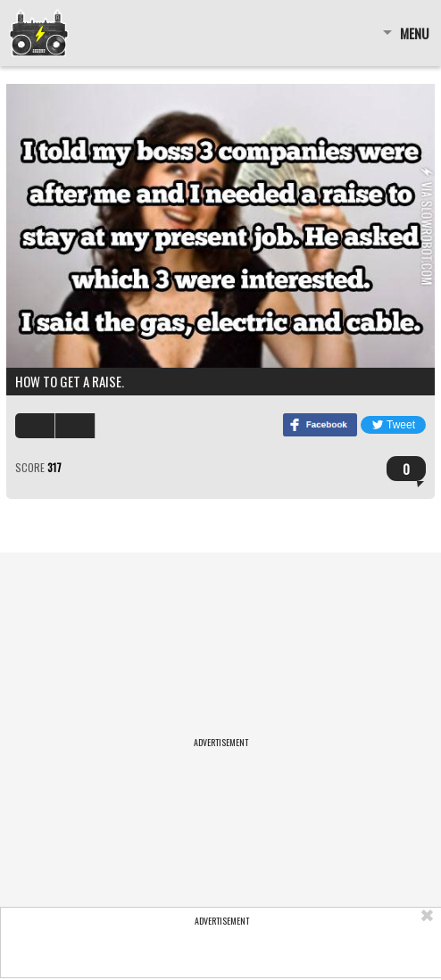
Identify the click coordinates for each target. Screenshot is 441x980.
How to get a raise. (70, 381)
